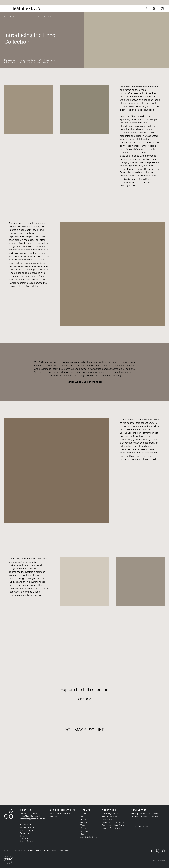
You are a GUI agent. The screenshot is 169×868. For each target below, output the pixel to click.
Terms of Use (50, 851)
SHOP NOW (84, 699)
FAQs (30, 851)
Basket (83, 834)
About (83, 819)
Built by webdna (158, 860)
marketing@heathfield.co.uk (32, 819)
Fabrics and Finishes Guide (114, 822)
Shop (83, 816)
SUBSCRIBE (142, 827)
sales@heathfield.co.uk (30, 816)
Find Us (53, 816)
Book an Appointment (60, 813)
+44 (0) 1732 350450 (29, 813)
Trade (83, 825)
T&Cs (38, 851)
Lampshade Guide (110, 819)
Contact (84, 828)
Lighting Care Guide (111, 828)
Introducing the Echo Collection (44, 17)
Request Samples (110, 816)
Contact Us (64, 851)
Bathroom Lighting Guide (113, 825)
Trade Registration (110, 813)
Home (6, 17)
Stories (16, 17)
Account (84, 831)
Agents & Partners (89, 837)
